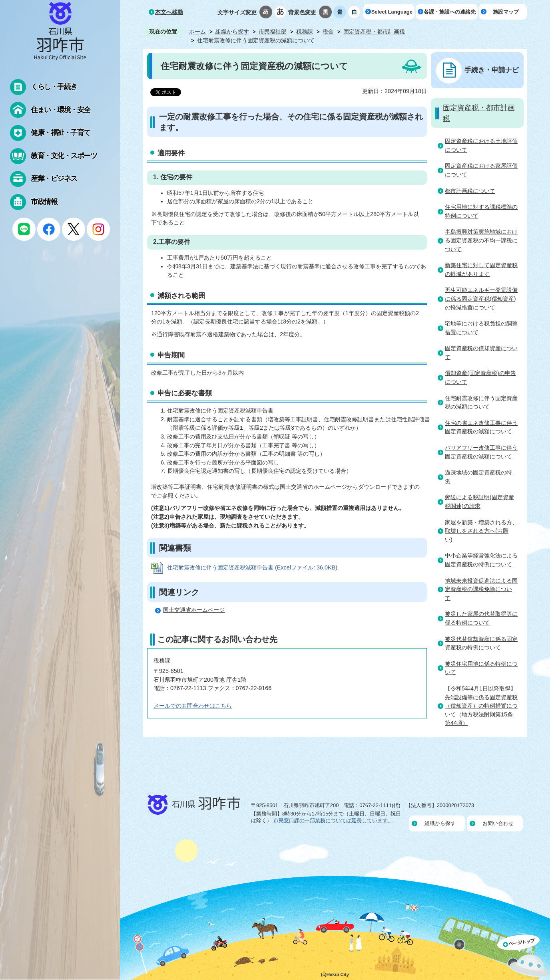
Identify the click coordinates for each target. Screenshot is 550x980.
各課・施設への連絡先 (450, 12)
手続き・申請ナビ (492, 70)
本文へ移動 (169, 12)
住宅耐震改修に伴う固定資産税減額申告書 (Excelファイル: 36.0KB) (252, 567)
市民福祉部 (273, 32)
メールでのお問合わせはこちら (193, 706)
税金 (328, 32)
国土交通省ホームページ (194, 610)
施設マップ (506, 12)
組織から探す (232, 32)
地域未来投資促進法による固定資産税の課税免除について (481, 589)
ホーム (197, 32)
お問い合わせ (498, 823)
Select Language (392, 12)
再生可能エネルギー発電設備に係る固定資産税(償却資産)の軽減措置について (481, 299)
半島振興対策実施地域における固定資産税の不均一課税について (481, 240)
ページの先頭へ (524, 957)
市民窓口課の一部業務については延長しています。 (333, 820)
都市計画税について (470, 191)
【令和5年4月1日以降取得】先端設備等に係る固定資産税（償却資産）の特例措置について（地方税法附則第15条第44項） (481, 706)
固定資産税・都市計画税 (374, 32)
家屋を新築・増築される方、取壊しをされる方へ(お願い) (481, 531)
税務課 (305, 32)
